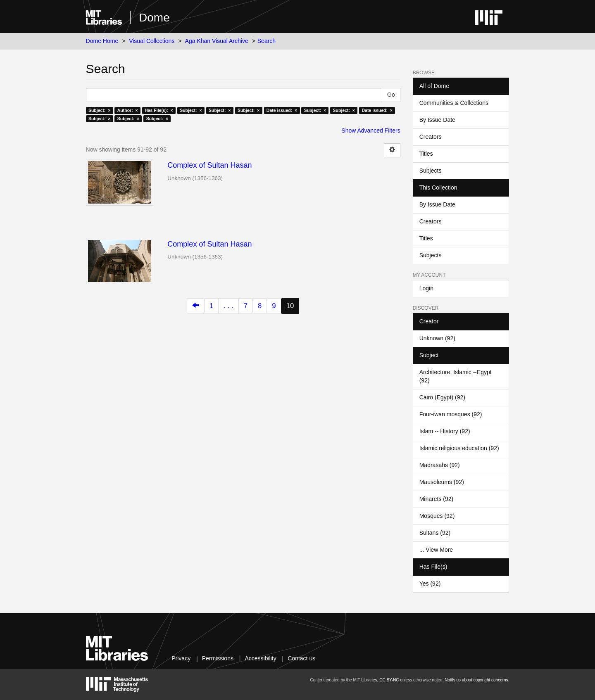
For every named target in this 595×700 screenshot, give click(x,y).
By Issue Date (437, 120)
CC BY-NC (389, 680)
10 (290, 306)
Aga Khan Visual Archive (217, 41)
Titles (426, 154)
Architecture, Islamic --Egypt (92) (456, 376)
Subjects (431, 171)
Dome (154, 18)
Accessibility (260, 658)
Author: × (128, 110)
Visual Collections (152, 41)
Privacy (181, 658)
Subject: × (99, 110)
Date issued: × (282, 110)
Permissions (218, 658)
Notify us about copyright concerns (476, 680)
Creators (431, 137)
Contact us (301, 658)
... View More (436, 550)
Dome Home (102, 41)
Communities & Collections (454, 103)
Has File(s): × (159, 110)
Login (426, 288)
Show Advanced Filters (371, 131)
